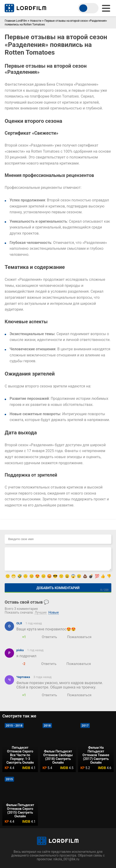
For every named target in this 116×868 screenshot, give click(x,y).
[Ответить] (47, 637)
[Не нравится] (30, 637)
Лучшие (41, 612)
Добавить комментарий (58, 588)
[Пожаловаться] (77, 637)
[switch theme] (88, 8)
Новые (54, 612)
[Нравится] (18, 637)
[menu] (106, 8)
